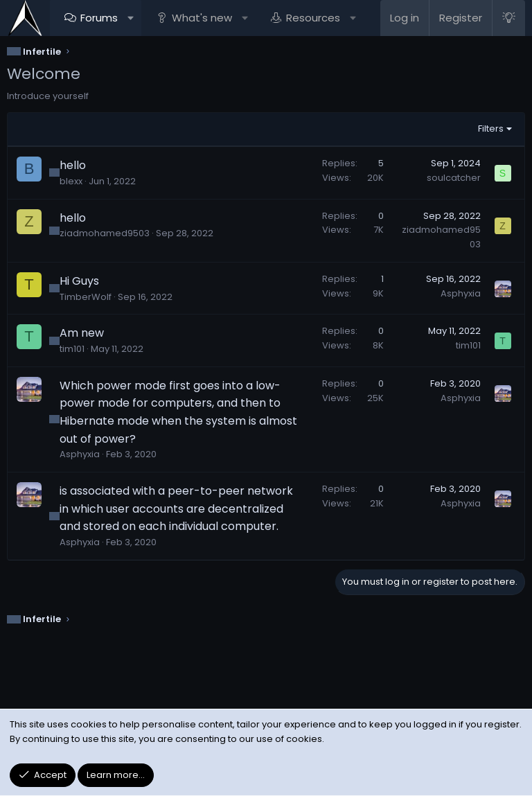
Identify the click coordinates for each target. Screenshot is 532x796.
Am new (82, 333)
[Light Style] (508, 18)
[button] (131, 18)
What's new (202, 18)
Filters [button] (491, 129)
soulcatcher (454, 178)
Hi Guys (79, 281)
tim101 (72, 349)
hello (73, 165)
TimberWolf (86, 297)
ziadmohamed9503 (105, 233)
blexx (71, 181)
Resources (313, 18)
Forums (99, 18)
